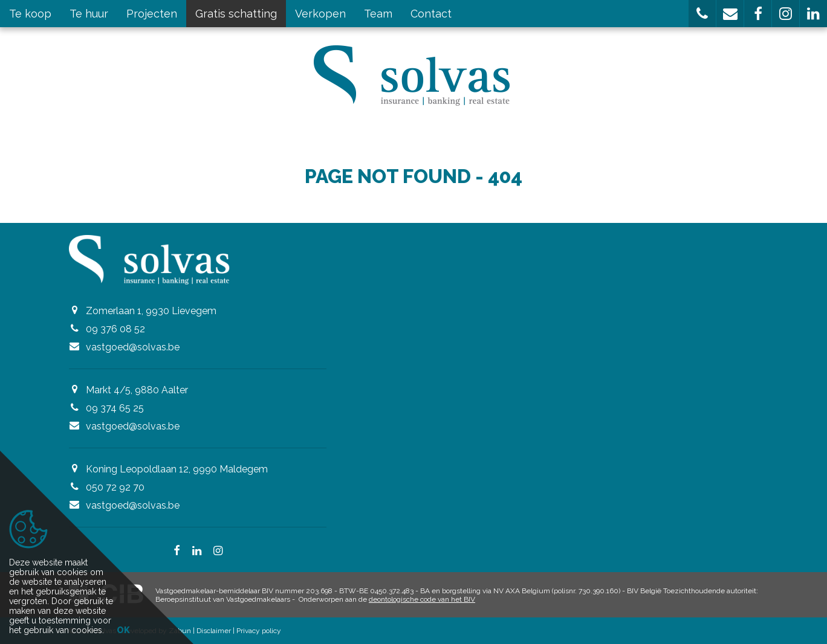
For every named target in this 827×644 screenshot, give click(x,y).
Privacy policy (259, 631)
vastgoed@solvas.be (133, 347)
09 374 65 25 (115, 408)
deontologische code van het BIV (422, 599)
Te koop (30, 14)
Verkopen (320, 14)
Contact (431, 14)
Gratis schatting (236, 14)
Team (378, 14)
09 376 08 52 (115, 329)
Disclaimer (214, 631)
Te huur (89, 14)
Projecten (152, 14)
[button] (702, 14)
